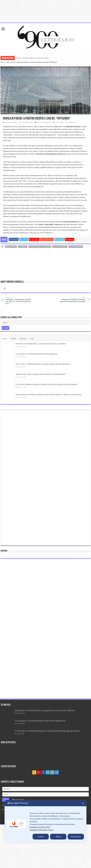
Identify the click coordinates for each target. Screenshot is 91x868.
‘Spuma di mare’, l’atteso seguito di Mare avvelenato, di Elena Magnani (40, 374)
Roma (78, 195)
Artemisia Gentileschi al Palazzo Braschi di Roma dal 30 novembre (73, 300)
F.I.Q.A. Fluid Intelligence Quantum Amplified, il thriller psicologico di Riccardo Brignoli (46, 384)
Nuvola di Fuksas (76, 247)
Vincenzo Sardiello (11, 122)
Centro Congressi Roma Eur (40, 247)
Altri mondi (11, 62)
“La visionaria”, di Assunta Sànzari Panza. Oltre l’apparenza (36, 354)
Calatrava (23, 247)
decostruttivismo (60, 247)
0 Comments (60, 122)
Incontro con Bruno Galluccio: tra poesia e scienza (32, 58)
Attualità (48, 122)
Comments (23, 339)
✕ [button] (83, 803)
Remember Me (18, 800)
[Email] (46, 323)
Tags (32, 339)
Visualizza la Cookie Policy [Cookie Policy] (40, 827)
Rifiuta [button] (58, 837)
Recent (5, 339)
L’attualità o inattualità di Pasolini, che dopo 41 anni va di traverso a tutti (18, 301)
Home (3, 62)
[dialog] (45, 821)
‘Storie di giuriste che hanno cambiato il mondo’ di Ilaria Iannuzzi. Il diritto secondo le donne (48, 395)
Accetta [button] (41, 837)
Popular (13, 339)
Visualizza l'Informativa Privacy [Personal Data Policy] (41, 830)
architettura (11, 247)
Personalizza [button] (76, 837)
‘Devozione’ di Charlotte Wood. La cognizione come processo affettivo (41, 344)
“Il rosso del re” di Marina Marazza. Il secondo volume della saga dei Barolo (43, 364)
